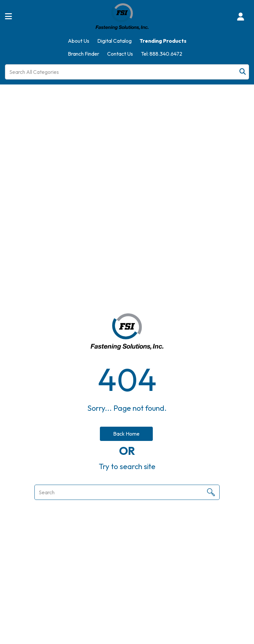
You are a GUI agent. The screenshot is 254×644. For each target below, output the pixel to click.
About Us (79, 41)
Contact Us (120, 54)
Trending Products (163, 41)
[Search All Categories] (127, 72)
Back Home (126, 434)
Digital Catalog (114, 41)
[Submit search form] (243, 72)
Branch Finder (84, 54)
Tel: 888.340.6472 (162, 54)
